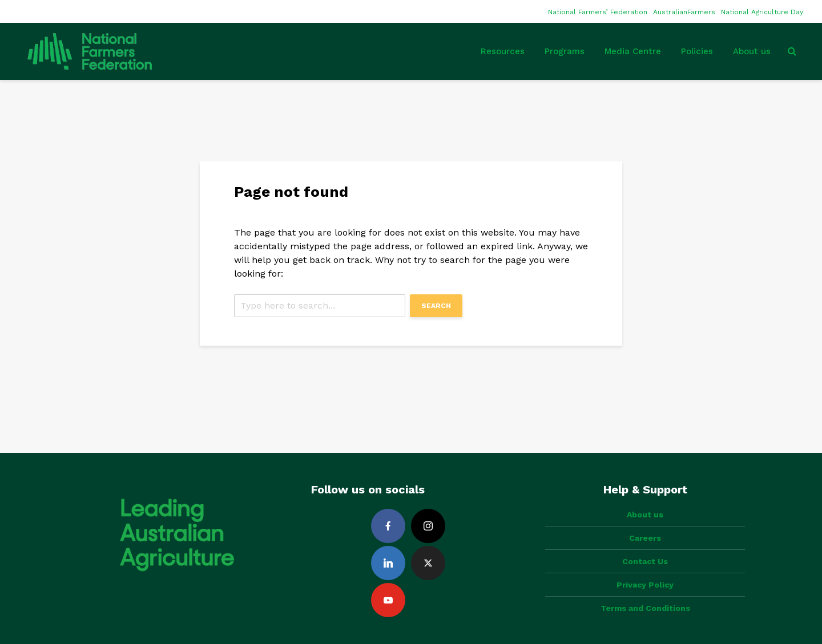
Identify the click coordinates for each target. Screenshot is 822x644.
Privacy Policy (645, 585)
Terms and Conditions (645, 608)
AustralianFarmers (684, 12)
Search (436, 306)
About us (752, 51)
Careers (645, 538)
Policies (697, 51)
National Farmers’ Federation (598, 12)
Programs (565, 51)
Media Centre (633, 51)
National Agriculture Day (762, 12)
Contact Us (645, 561)
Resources (503, 51)
